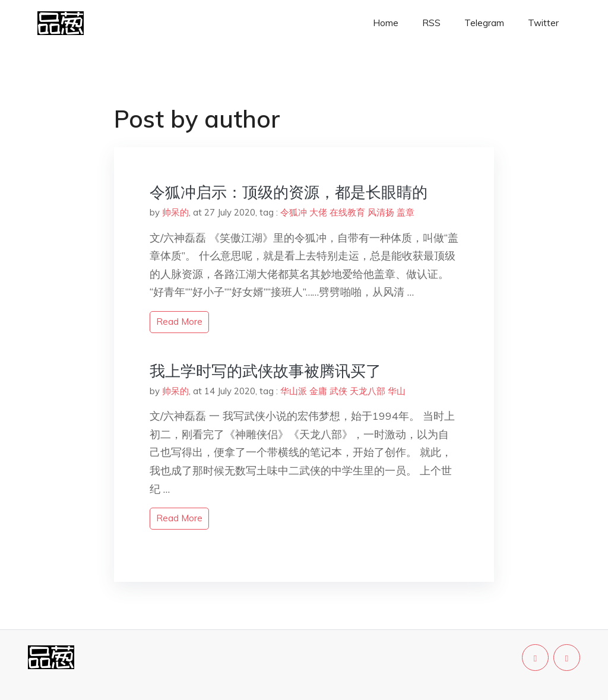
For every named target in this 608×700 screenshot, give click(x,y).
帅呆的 (175, 212)
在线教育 (347, 212)
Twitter (543, 23)
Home (386, 23)
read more (179, 322)
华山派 (294, 391)
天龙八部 (368, 391)
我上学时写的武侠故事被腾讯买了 (265, 371)
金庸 (318, 391)
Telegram (484, 23)
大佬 (318, 212)
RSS (431, 23)
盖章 (406, 212)
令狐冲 (294, 212)
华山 (397, 391)
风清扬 (381, 212)
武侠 (338, 391)
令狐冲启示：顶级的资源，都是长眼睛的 (289, 192)
